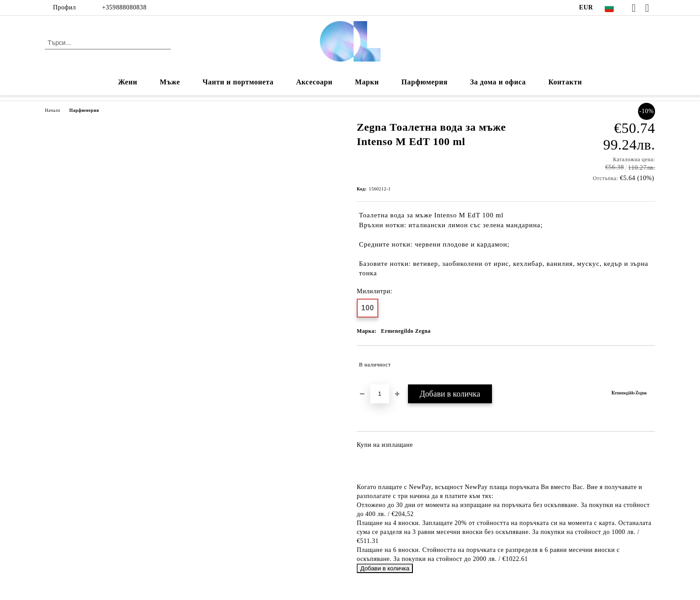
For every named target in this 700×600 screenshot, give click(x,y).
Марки (367, 82)
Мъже (170, 82)
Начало (53, 110)
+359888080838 (124, 7)
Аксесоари (314, 82)
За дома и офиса (498, 82)
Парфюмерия (424, 82)
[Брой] (380, 394)
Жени (128, 82)
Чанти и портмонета (238, 82)
